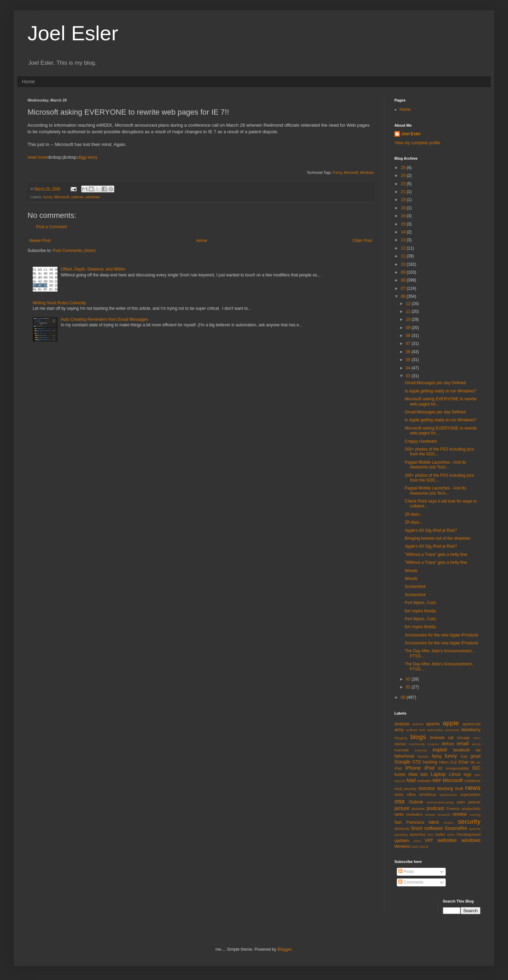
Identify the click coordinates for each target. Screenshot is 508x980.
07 (404, 288)
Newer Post (40, 241)
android (418, 724)
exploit (440, 750)
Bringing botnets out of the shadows (438, 538)
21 (404, 192)
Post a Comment (51, 227)
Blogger (284, 949)
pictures (418, 809)
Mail (411, 780)
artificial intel (415, 730)
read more (38, 157)
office (411, 794)
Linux (455, 774)
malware (424, 781)
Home (28, 82)
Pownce (453, 809)
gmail (475, 756)
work (415, 847)
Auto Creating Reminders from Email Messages (104, 319)
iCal (453, 762)
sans (434, 822)
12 (404, 248)
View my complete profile (417, 143)
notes (399, 794)
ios (478, 762)
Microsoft (351, 173)
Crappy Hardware (421, 441)
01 (409, 687)
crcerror (433, 744)
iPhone (413, 768)
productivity (471, 809)
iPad (398, 768)
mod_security (405, 789)
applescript (472, 724)
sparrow (475, 829)
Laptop (438, 774)
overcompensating (440, 802)
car (451, 738)
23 (404, 184)
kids (424, 774)
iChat (463, 762)
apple (451, 723)
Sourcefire (456, 828)
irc (440, 768)
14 (404, 232)
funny (48, 197)
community (417, 744)
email (463, 744)
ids (472, 762)
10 (404, 264)
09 (404, 272)
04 (409, 368)
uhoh (451, 835)
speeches (417, 834)
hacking (430, 762)
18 (404, 208)
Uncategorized (468, 834)
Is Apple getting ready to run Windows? (441, 391)
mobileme (472, 781)
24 (404, 176)
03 (409, 376)
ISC (476, 768)
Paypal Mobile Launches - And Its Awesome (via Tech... (435, 465)
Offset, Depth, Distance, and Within (93, 269)
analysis (402, 724)
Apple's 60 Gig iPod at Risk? (431, 530)
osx (400, 801)
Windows (367, 173)
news (473, 788)
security (469, 821)
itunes (400, 774)
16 (404, 216)
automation (435, 730)
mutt (459, 789)
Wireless (402, 846)
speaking (401, 835)
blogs (418, 737)
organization (470, 794)
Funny (337, 173)
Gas (464, 756)
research (444, 815)
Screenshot (415, 587)
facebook (461, 750)
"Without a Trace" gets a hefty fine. (436, 555)
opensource (448, 795)
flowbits (423, 756)
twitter (440, 834)
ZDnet (424, 847)
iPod (429, 768)
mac (477, 775)
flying (436, 756)
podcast (435, 808)
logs (468, 774)
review (460, 814)
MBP (437, 781)
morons (427, 788)
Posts (406, 872)
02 (409, 679)
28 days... (414, 514)
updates (402, 841)
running (475, 815)
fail (478, 750)
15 (404, 224)
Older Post (362, 241)
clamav (400, 744)
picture (402, 808)
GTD (417, 762)
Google (402, 762)
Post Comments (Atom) (74, 251)
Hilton (444, 762)
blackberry (471, 730)
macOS (400, 781)
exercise (421, 750)
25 (404, 168)
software (434, 828)
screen (449, 823)
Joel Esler (73, 33)
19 (404, 200)
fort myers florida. (421, 611)
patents (77, 197)
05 (409, 360)
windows (93, 197)
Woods (411, 571)
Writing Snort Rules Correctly (59, 303)
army (399, 730)
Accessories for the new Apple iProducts (442, 635)
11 (404, 256)
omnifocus (428, 794)
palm (461, 802)
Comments (411, 882)
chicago (463, 738)
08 (404, 280)
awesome (452, 730)
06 (404, 296)
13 (404, 240)
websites (447, 840)
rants (399, 814)
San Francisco (409, 822)
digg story (88, 157)
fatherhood (404, 756)
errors (476, 744)
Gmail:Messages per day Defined (435, 383)
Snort (416, 828)
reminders (414, 814)
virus (417, 841)
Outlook (416, 802)
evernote (402, 750)
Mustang (445, 789)
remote (430, 815)
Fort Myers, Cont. (421, 603)
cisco (477, 738)
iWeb (413, 774)
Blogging (401, 738)
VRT (429, 841)
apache (433, 724)
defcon (448, 744)
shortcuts (402, 829)
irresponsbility (457, 768)
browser (437, 738)
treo (430, 835)
